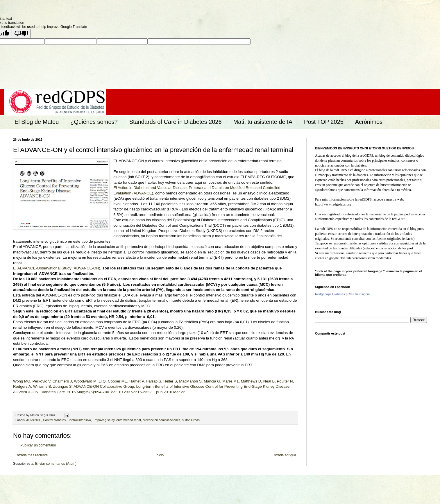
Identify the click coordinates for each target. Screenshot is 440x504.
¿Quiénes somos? (94, 122)
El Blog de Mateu (37, 122)
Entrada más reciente (31, 455)
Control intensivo (79, 420)
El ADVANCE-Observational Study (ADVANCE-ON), (57, 268)
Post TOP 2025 (324, 122)
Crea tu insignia (359, 294)
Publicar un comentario (38, 445)
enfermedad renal (129, 420)
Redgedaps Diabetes (330, 294)
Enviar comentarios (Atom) (56, 464)
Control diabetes (54, 420)
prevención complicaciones (162, 420)
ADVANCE (34, 420)
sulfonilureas (191, 420)
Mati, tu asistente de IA (263, 122)
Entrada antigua (284, 455)
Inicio (160, 455)
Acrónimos (369, 122)
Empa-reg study (104, 420)
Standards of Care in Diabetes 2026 (176, 122)
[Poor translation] (21, 34)
